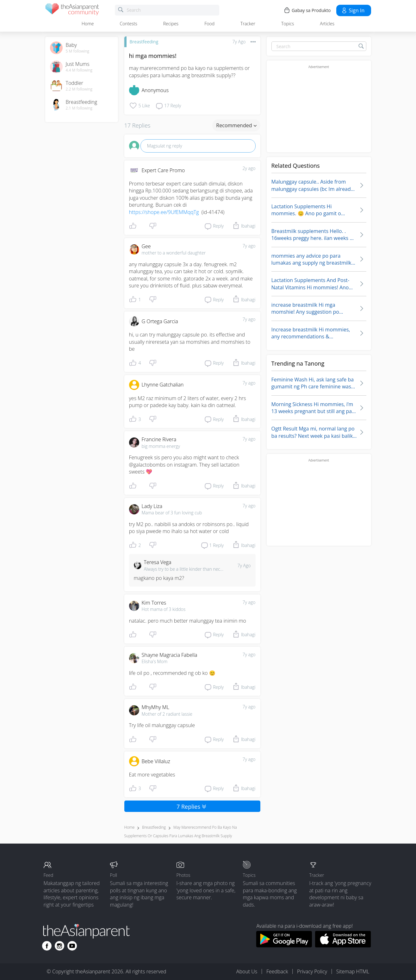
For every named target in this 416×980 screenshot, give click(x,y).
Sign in (353, 10)
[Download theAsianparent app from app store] (343, 945)
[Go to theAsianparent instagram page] (59, 946)
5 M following (78, 51)
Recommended (236, 125)
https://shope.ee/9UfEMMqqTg (164, 212)
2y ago (249, 168)
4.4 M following (79, 70)
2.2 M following (79, 89)
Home (88, 24)
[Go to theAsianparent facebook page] (47, 946)
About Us (247, 971)
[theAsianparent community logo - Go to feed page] (72, 10)
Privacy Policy (312, 971)
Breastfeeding (144, 42)
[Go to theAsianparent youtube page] (72, 946)
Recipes (171, 24)
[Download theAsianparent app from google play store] (284, 945)
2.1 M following (79, 108)
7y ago (249, 246)
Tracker (248, 24)
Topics (288, 24)
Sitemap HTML (353, 971)
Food (209, 24)
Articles (327, 24)
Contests (128, 24)
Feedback (277, 971)
